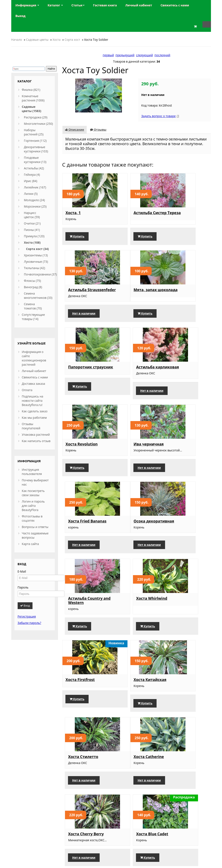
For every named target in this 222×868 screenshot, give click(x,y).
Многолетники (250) (39, 124)
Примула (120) (34, 236)
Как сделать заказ (35, 411)
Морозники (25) (35, 206)
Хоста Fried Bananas (186, 373)
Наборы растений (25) (34, 132)
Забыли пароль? (29, 623)
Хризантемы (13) (36, 255)
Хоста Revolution (82, 373)
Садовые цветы (37, 40)
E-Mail (22, 571)
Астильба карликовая (178, 295)
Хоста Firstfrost (80, 534)
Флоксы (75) (33, 281)
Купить (77, 241)
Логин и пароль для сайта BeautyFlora (33, 506)
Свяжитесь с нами (35, 377)
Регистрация (27, 616)
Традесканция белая (136, 764)
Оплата (27, 390)
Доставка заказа (34, 384)
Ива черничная (131, 373)
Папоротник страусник (128, 295)
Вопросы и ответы (35, 527)
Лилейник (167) (35, 187)
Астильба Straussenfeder (181, 215)
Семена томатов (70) (33, 306)
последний (162, 55)
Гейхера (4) (32, 175)
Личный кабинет (34, 371)
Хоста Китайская (133, 533)
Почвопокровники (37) (40, 274)
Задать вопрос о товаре (158, 116)
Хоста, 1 (73, 213)
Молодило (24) (35, 200)
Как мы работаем (34, 418)
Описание (75, 130)
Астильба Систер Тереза (133, 215)
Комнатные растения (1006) (33, 98)
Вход (25, 606)
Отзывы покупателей (31, 426)
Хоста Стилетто (182, 534)
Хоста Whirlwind (182, 453)
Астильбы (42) (34, 168)
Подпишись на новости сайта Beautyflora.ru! (33, 401)
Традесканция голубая (181, 685)
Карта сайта (30, 544)
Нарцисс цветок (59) (32, 215)
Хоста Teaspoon (81, 685)
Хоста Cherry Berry (134, 610)
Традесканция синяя (86, 764)
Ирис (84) (31, 181)
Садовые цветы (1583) (32, 109)
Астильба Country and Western (133, 455)
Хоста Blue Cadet (183, 610)
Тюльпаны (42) (35, 268)
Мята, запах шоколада (77, 295)
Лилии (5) (31, 194)
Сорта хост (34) (37, 249)
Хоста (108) (32, 242)
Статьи (78, 5)
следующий (144, 55)
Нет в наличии (182, 241)
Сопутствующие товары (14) (33, 317)
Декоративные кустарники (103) (36, 149)
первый (108, 55)
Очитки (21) (32, 223)
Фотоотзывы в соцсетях (32, 518)
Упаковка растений (36, 435)
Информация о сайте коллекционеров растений (34, 358)
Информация (27, 5)
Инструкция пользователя (32, 472)
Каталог (55, 5)
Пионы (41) (32, 230)
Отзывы (98, 130)
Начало (17, 40)
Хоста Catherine (81, 610)
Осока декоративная (86, 453)
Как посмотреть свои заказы (33, 493)
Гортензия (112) (35, 141)
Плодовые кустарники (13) (35, 160)
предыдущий (125, 55)
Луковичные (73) (36, 262)
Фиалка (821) (31, 90)
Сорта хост (72, 40)
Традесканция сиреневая (130, 686)
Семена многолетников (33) (38, 296)
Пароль (23, 587)
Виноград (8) (33, 287)
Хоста (57, 40)
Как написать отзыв (36, 441)
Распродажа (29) (36, 117)
